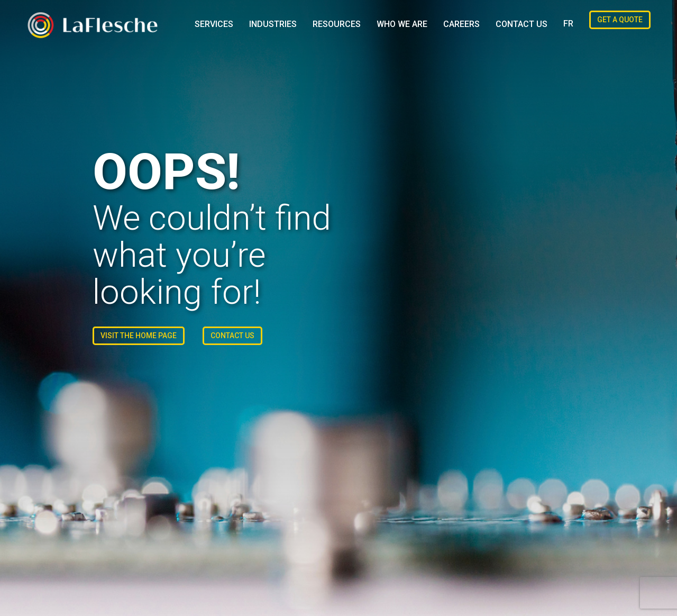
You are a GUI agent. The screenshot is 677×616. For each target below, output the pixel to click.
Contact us (522, 24)
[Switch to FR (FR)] (568, 24)
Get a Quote (620, 20)
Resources (337, 24)
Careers (461, 24)
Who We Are (402, 24)
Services (214, 24)
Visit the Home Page (139, 336)
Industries (273, 24)
